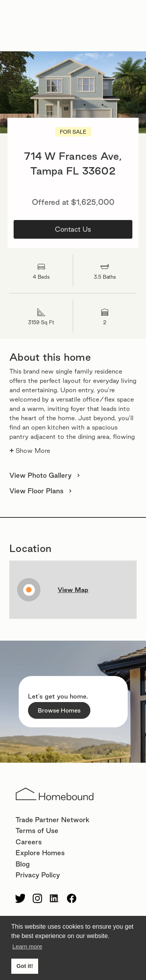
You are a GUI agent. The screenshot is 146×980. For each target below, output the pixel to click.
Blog (23, 864)
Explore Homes (40, 853)
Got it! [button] (25, 966)
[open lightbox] (73, 92)
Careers (29, 842)
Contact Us (73, 229)
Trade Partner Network (53, 820)
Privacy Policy (38, 875)
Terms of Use (37, 831)
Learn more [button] (27, 946)
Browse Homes (59, 710)
